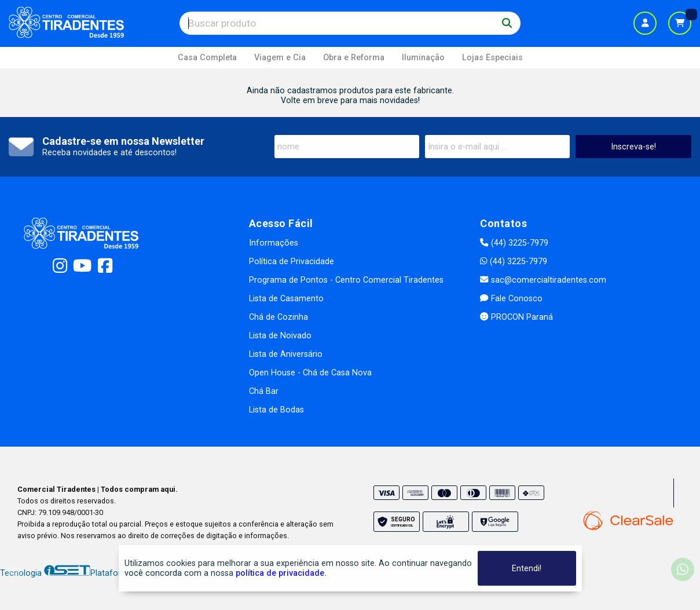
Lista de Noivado (280, 336)
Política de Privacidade (292, 262)
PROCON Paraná (516, 317)
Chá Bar (264, 391)
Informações (274, 243)
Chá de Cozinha (278, 317)
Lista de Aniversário (286, 354)
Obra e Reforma (354, 58)
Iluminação (423, 58)
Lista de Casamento (286, 299)
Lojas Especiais (492, 58)
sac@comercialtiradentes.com (543, 280)
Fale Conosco (511, 299)
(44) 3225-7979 (514, 243)
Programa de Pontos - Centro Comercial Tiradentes (346, 280)
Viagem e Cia (280, 58)
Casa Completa (207, 58)
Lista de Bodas (276, 410)
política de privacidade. (281, 573)
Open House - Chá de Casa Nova (310, 373)
